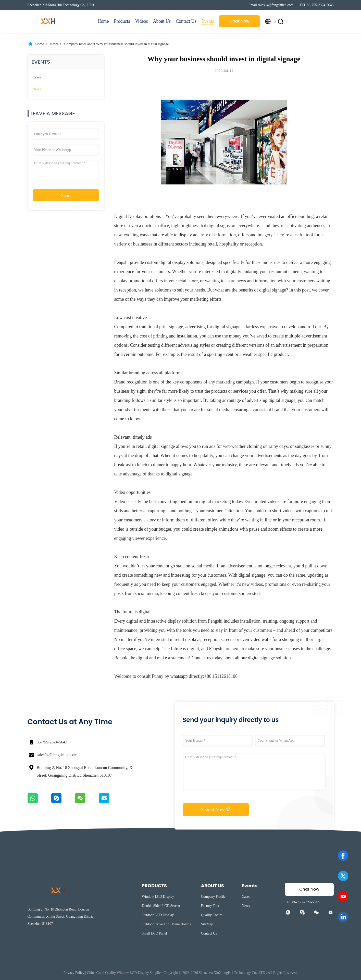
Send (66, 195)
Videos (142, 21)
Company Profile (213, 897)
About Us (162, 21)
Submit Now (216, 809)
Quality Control (212, 915)
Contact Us (186, 21)
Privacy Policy (74, 973)
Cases (37, 77)
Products (122, 21)
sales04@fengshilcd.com (57, 755)
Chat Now (239, 21)
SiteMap (207, 924)
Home (103, 21)
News (54, 44)
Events (208, 21)
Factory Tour (210, 906)
